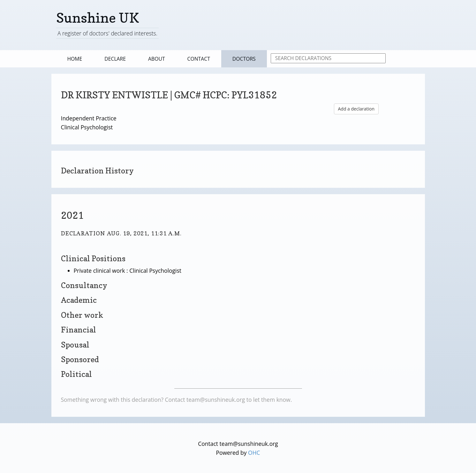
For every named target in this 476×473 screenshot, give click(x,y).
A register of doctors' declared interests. (107, 33)
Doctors (244, 59)
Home (75, 59)
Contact (199, 59)
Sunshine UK (98, 18)
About (157, 59)
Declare (115, 59)
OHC (254, 453)
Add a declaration (356, 109)
